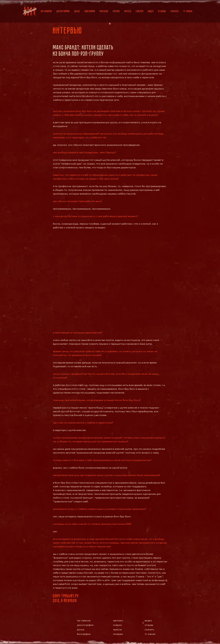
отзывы (162, 11)
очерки (116, 11)
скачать (175, 11)
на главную (46, 11)
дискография (63, 11)
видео (151, 11)
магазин (104, 11)
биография (90, 11)
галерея (140, 11)
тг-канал (188, 11)
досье (77, 11)
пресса (128, 11)
